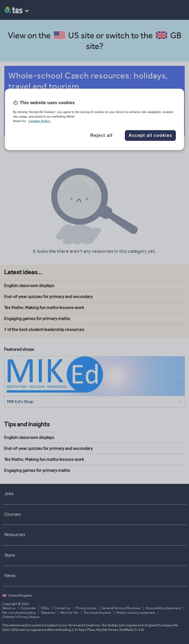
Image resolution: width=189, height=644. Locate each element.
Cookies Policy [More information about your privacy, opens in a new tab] (39, 121)
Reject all (102, 135)
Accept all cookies (150, 135)
